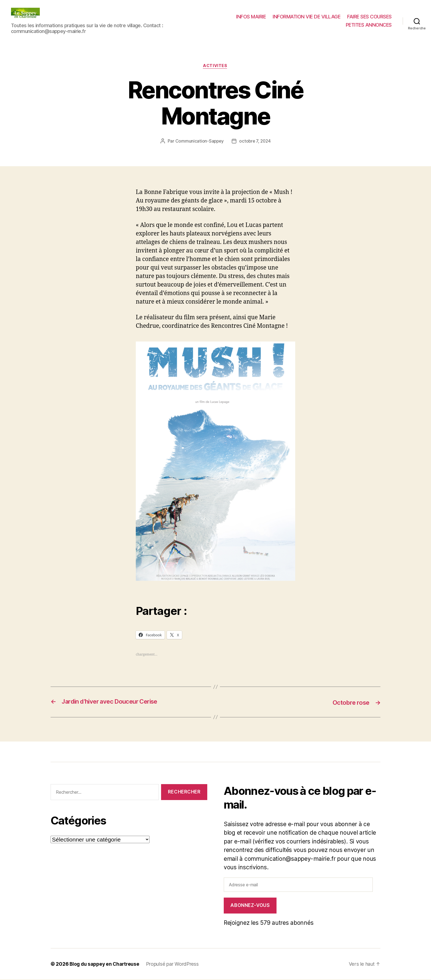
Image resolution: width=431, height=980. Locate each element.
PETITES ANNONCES (369, 25)
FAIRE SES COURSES (369, 17)
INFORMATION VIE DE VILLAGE (306, 17)
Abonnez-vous (250, 906)
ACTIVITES (215, 66)
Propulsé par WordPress (175, 964)
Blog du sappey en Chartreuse (106, 964)
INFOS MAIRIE (251, 17)
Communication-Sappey (199, 141)
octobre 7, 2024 (255, 141)
